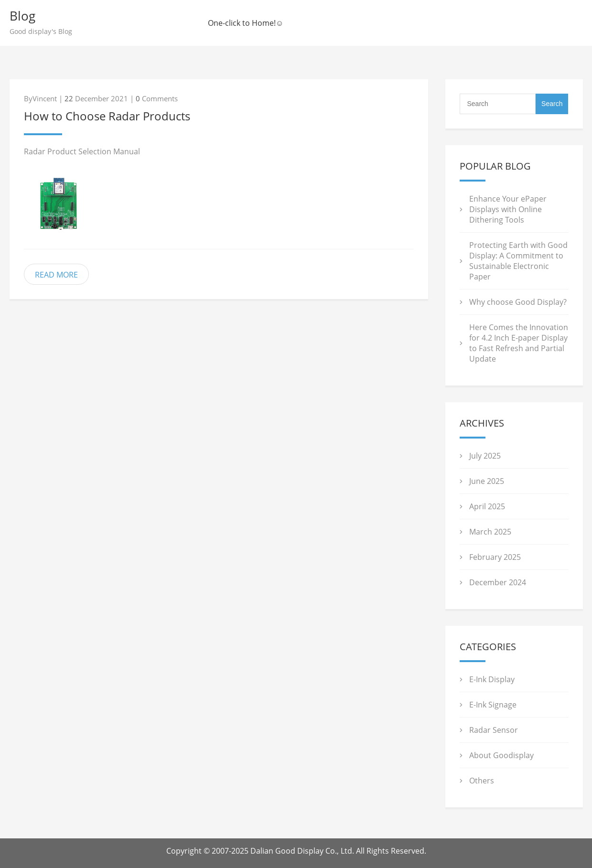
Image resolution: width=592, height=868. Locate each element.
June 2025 (487, 481)
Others (482, 781)
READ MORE (56, 275)
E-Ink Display (492, 679)
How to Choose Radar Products (107, 116)
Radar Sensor (494, 730)
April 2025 (487, 506)
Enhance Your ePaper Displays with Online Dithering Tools (508, 209)
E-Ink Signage (493, 705)
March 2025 (490, 532)
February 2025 (495, 557)
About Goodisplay (501, 755)
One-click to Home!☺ (246, 23)
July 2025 (485, 456)
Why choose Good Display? (518, 302)
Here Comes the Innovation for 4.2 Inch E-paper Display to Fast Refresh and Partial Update (519, 343)
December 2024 (498, 582)
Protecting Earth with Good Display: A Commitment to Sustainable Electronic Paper (518, 261)
